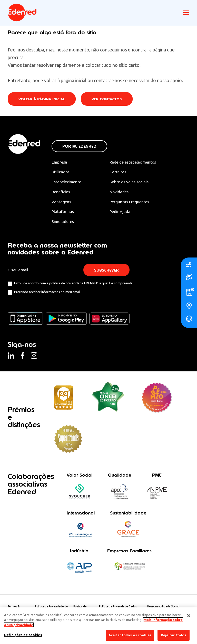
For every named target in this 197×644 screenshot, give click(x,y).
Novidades (122, 192)
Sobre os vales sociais (132, 182)
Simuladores (63, 222)
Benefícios (61, 192)
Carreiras (120, 172)
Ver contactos (108, 99)
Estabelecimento (67, 182)
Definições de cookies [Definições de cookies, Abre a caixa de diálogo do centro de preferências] (23, 635)
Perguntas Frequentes (132, 202)
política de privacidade (66, 284)
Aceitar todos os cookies (130, 635)
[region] (98, 626)
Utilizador (61, 172)
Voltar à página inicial (42, 99)
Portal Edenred (79, 146)
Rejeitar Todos (174, 635)
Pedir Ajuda (122, 212)
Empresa (60, 162)
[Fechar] (189, 616)
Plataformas (63, 212)
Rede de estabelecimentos (136, 162)
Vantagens (62, 202)
